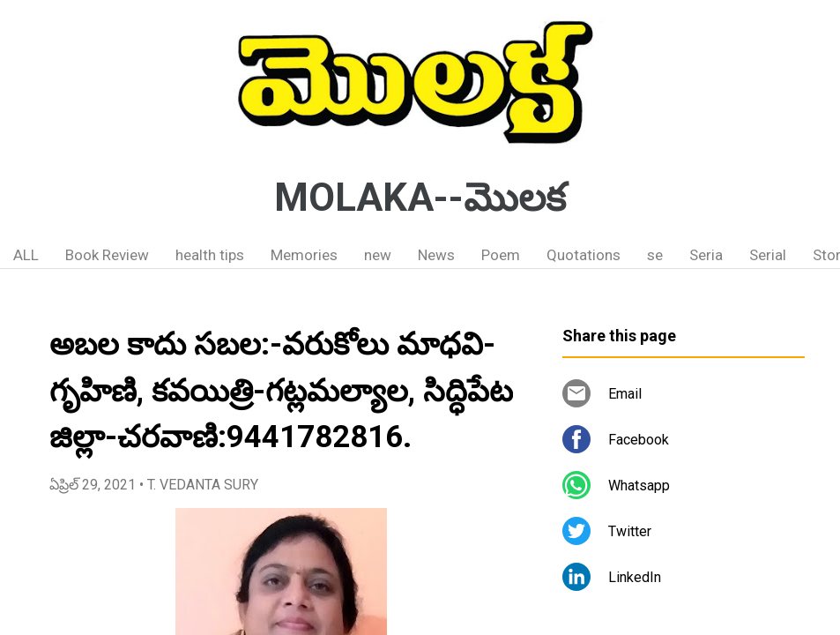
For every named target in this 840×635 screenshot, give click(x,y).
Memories (304, 255)
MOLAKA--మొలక (420, 198)
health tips (210, 255)
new (378, 255)
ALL (26, 255)
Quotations (584, 255)
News (436, 255)
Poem (501, 255)
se (655, 255)
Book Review (107, 255)
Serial (768, 255)
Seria (706, 255)
